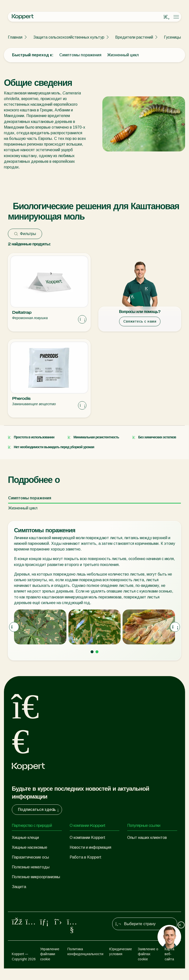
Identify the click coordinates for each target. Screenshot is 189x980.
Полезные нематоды (31, 867)
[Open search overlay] (167, 17)
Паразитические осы (30, 857)
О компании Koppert (87, 838)
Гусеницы (172, 37)
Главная (15, 37)
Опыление (21, 908)
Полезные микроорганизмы (36, 877)
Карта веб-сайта (169, 966)
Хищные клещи (25, 838)
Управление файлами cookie (50, 966)
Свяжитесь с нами (140, 321)
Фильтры (25, 234)
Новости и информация (90, 847)
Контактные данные (88, 867)
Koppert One (138, 847)
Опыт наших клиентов (147, 838)
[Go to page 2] (97, 652)
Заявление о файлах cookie (148, 966)
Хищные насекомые (30, 847)
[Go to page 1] (92, 652)
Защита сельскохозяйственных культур (69, 37)
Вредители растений (134, 37)
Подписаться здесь (39, 810)
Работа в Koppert (86, 857)
